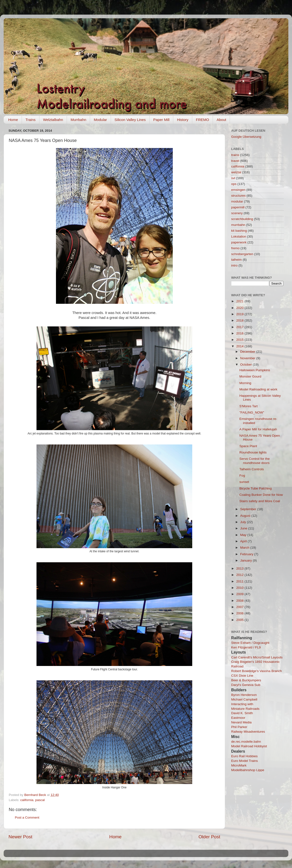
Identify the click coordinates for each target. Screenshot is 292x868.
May (244, 535)
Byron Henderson (244, 695)
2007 (240, 607)
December (248, 352)
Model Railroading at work (258, 389)
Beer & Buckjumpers (246, 680)
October (246, 365)
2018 (240, 320)
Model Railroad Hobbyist (249, 746)
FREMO (202, 120)
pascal (40, 800)
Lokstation (239, 236)
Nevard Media (241, 722)
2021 (240, 301)
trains (235, 155)
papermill (238, 207)
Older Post (209, 837)
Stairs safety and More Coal (260, 501)
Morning (245, 383)
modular (237, 201)
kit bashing (239, 231)
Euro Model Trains (245, 761)
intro (234, 265)
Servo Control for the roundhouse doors (255, 461)
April (244, 541)
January (246, 560)
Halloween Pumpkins (255, 370)
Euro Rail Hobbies (244, 756)
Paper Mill (161, 120)
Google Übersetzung (246, 137)
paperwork (239, 242)
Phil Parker (239, 727)
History (183, 120)
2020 (240, 308)
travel (235, 161)
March (245, 548)
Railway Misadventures (248, 732)
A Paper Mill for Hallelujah (258, 429)
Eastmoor (238, 718)
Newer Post (20, 837)
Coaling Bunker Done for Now (261, 495)
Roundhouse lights (253, 452)
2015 (240, 340)
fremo (235, 248)
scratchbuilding (242, 219)
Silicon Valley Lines (130, 120)
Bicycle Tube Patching (256, 488)
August (246, 516)
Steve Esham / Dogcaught (250, 643)
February (247, 554)
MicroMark (239, 765)
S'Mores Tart (249, 406)
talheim (237, 260)
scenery (237, 213)
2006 (240, 613)
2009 (240, 594)
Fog (242, 476)
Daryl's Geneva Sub (246, 685)
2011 (240, 581)
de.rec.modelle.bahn (246, 742)
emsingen (238, 190)
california (27, 800)
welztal (236, 172)
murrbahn (238, 225)
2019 (240, 314)
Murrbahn (78, 120)
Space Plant (248, 446)
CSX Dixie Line (242, 676)
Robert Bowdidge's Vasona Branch (256, 671)
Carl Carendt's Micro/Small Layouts (257, 657)
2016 (240, 333)
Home (13, 120)
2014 (240, 346)
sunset (244, 482)
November (248, 358)
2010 (240, 588)
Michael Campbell (244, 699)
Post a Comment (27, 817)
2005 (240, 620)
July (244, 522)
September (249, 509)
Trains (31, 120)
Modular (100, 120)
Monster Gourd (250, 376)
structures (238, 196)
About (221, 120)
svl (233, 178)
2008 (240, 601)
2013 (240, 568)
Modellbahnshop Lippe (248, 770)
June (244, 528)
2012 (240, 575)
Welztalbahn (53, 120)
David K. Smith (242, 713)
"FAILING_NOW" (252, 412)
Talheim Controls (252, 469)
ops (234, 184)
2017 (240, 327)
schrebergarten (242, 254)
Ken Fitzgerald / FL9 (246, 647)
